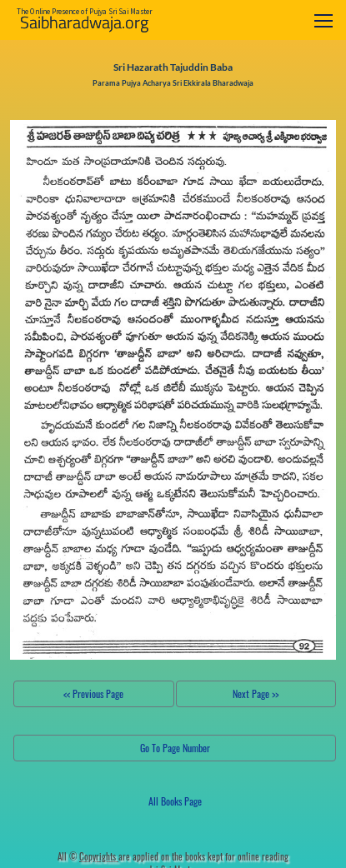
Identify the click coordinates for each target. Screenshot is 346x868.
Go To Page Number (175, 748)
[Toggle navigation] (323, 20)
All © (88, 856)
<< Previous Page (93, 693)
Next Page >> (256, 693)
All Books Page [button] (175, 801)
